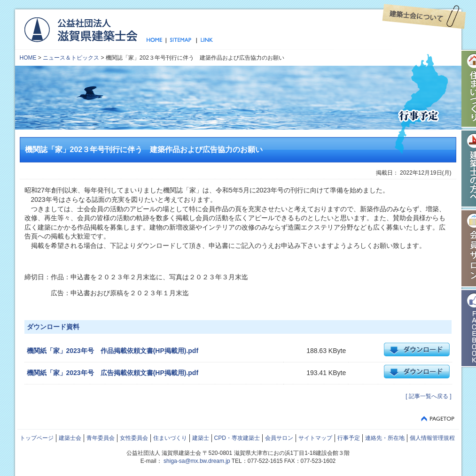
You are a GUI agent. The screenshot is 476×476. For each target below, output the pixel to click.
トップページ (156, 40)
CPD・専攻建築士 (237, 438)
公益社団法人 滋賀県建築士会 (81, 29)
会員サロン (279, 438)
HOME (28, 58)
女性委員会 (134, 438)
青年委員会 (101, 438)
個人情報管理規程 (432, 438)
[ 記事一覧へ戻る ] (428, 396)
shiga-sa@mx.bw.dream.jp (197, 461)
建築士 (201, 438)
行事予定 (349, 438)
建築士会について (424, 16)
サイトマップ (181, 40)
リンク (205, 40)
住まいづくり (170, 438)
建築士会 (70, 438)
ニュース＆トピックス (71, 58)
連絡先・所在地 (385, 438)
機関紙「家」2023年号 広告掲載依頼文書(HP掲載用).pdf (113, 373)
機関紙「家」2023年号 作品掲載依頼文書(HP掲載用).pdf (113, 351)
